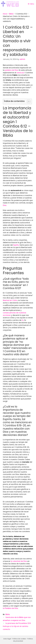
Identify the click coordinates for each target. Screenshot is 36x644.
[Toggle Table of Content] (28, 101)
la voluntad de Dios (19, 561)
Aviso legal (7, 639)
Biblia (11, 14)
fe (23, 320)
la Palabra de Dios (10, 608)
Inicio (5, 14)
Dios (5, 205)
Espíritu (16, 245)
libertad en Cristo (10, 300)
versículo (20, 73)
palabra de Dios (11, 70)
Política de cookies (19, 639)
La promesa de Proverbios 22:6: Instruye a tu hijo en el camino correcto (17, 626)
